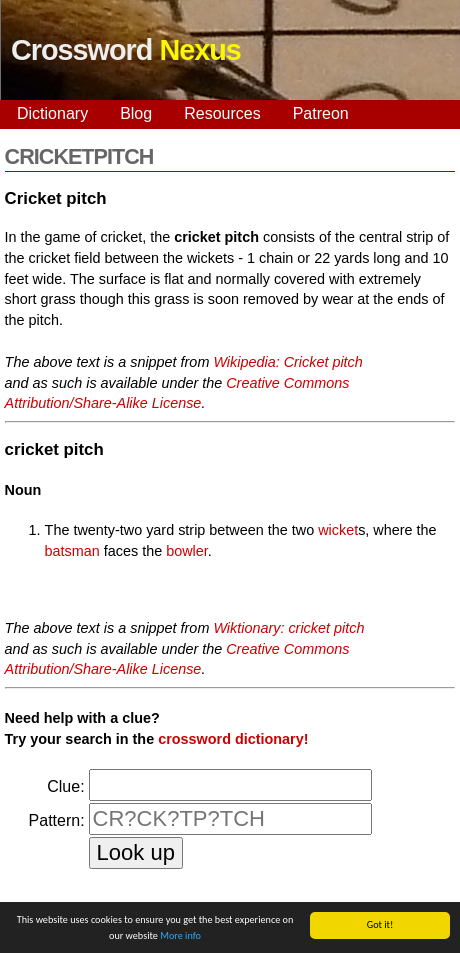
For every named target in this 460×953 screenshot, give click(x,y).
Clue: (65, 786)
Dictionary (52, 113)
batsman (72, 551)
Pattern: (57, 820)
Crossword (126, 50)
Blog (136, 113)
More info (180, 936)
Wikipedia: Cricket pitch (287, 362)
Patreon (321, 113)
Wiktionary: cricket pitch (288, 628)
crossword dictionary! (233, 739)
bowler (187, 551)
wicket (338, 530)
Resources (222, 113)
